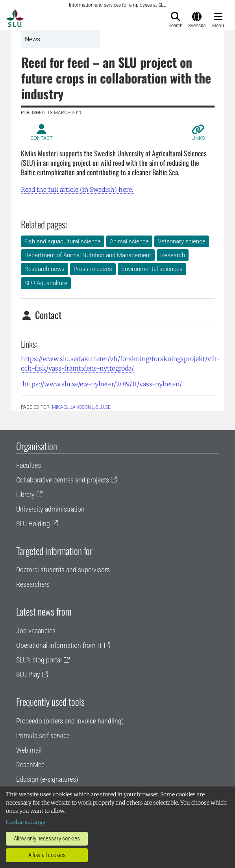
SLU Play (28, 674)
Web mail (29, 750)
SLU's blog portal (39, 660)
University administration (50, 509)
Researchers (33, 584)
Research (173, 255)
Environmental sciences (152, 269)
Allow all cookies (47, 855)
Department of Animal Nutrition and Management (88, 255)
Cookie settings (26, 822)
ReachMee (30, 765)
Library (25, 494)
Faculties (29, 465)
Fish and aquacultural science (63, 241)
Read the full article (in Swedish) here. (77, 189)
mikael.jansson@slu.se (81, 407)
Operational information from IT (59, 645)
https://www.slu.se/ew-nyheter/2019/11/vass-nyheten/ (102, 384)
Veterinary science (182, 241)
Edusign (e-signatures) (47, 779)
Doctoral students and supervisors (63, 570)
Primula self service (43, 735)
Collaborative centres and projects (63, 480)
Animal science (129, 241)
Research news (44, 269)
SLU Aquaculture (46, 283)
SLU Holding (33, 524)
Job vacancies (36, 631)
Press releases (93, 269)
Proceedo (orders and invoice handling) (70, 721)
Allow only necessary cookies (47, 838)
